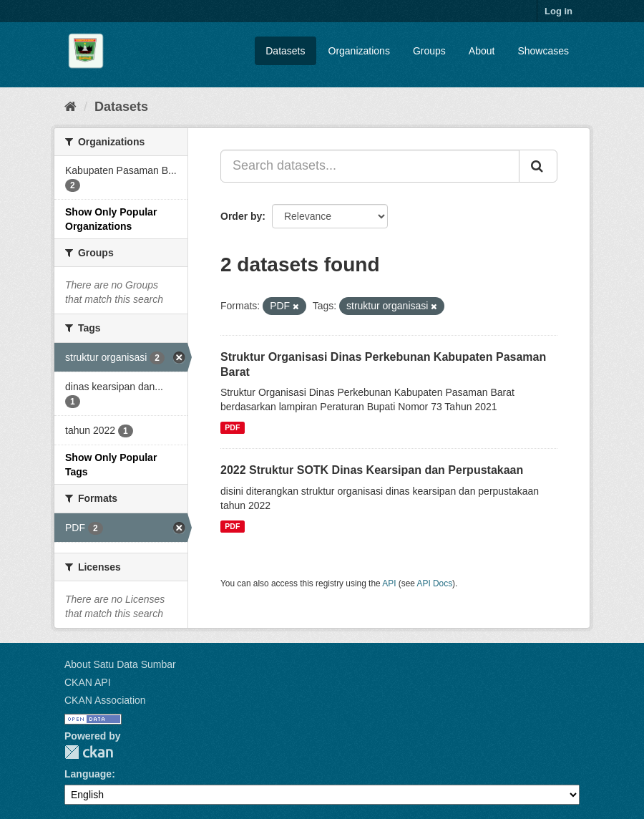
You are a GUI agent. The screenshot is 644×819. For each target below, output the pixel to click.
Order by (241, 216)
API (389, 583)
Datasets (285, 51)
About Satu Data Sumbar (120, 664)
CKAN (89, 752)
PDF (232, 427)
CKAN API (88, 682)
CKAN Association (105, 700)
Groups (429, 51)
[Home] (70, 107)
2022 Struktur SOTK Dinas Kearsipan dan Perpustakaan (372, 470)
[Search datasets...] (370, 166)
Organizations (359, 51)
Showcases (543, 51)
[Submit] (538, 166)
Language (88, 774)
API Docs (435, 583)
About (482, 51)
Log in (558, 11)
